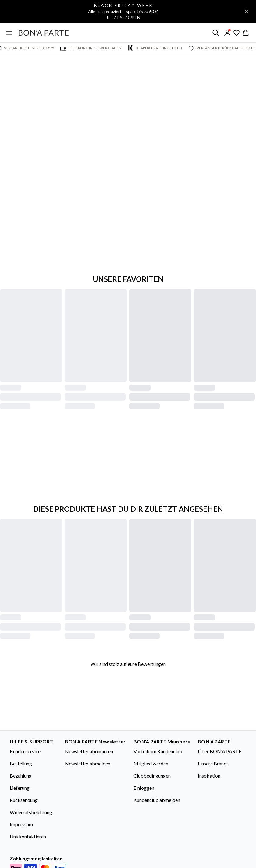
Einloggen (144, 788)
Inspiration (209, 776)
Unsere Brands (213, 763)
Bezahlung (21, 776)
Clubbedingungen (152, 776)
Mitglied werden (151, 763)
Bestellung (21, 763)
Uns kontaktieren (28, 836)
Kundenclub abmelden (157, 800)
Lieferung (20, 788)
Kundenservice (25, 751)
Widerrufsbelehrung (31, 812)
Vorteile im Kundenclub (158, 751)
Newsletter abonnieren (89, 751)
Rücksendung (24, 800)
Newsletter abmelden (88, 763)
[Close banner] (247, 12)
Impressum (21, 824)
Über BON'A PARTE (220, 751)
